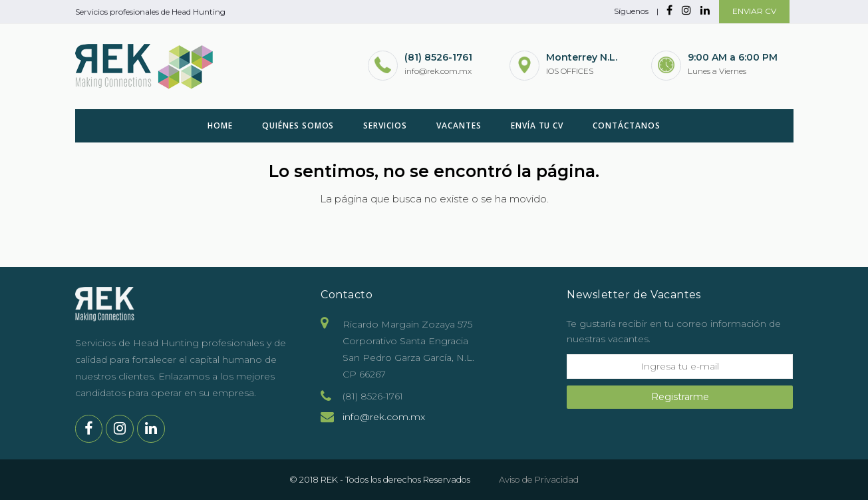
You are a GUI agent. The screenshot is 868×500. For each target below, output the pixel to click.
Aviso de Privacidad (539, 479)
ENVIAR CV (754, 11)
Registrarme (680, 397)
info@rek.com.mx (384, 417)
